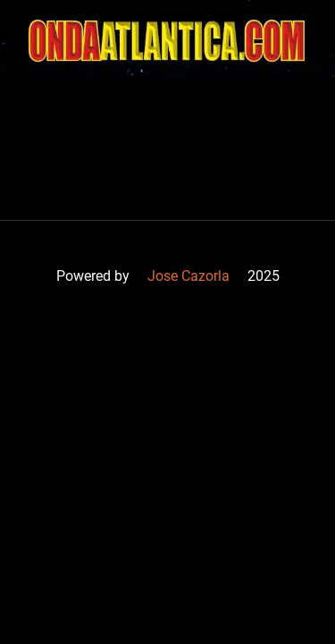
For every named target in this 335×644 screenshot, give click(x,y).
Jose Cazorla (188, 276)
